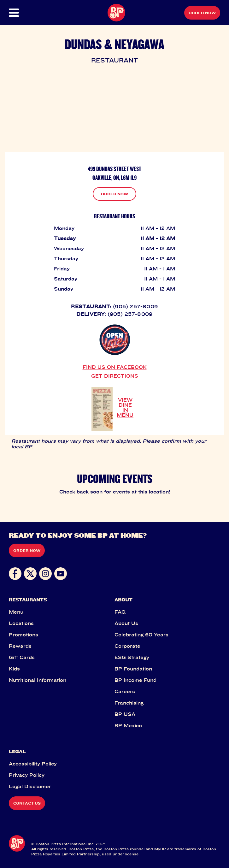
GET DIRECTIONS (115, 376)
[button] (19, 13)
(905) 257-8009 (135, 306)
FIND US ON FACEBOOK (115, 367)
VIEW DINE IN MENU (125, 407)
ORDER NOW (115, 194)
